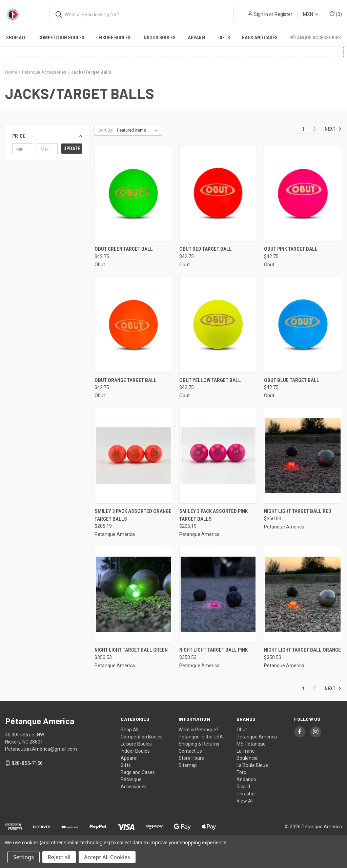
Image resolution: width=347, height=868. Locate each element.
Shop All (16, 38)
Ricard (243, 787)
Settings (24, 857)
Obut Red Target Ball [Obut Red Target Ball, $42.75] (206, 249)
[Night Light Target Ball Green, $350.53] (133, 594)
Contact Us (190, 751)
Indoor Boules (159, 38)
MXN (310, 14)
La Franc (246, 751)
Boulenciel (248, 758)
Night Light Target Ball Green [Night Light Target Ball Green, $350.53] (131, 650)
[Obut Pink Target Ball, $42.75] (303, 194)
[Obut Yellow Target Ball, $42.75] (218, 324)
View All (245, 801)
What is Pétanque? (199, 730)
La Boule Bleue (252, 765)
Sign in (261, 14)
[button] (47, 136)
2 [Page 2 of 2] (314, 129)
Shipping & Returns (199, 744)
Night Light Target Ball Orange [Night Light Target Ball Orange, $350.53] (302, 650)
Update (72, 149)
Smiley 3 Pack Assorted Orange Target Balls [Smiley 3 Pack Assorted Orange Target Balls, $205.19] (133, 515)
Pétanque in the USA (201, 737)
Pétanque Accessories (315, 38)
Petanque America (257, 737)
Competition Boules (61, 38)
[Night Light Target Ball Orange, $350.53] (303, 594)
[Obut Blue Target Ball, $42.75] (303, 324)
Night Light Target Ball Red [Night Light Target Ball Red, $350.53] (298, 511)
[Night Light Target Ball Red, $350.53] (303, 455)
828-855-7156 (27, 763)
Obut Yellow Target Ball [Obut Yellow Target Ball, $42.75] (210, 380)
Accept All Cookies (107, 857)
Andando (246, 779)
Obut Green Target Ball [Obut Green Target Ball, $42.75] (124, 249)
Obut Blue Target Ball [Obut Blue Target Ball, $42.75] (292, 380)
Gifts (224, 38)
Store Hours (191, 758)
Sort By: (106, 130)
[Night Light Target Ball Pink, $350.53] (218, 594)
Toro (241, 772)
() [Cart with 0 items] (336, 14)
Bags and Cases (260, 38)
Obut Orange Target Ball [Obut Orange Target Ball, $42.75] (126, 380)
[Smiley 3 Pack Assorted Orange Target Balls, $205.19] (133, 455)
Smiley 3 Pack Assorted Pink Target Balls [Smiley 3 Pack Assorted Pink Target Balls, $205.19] (213, 515)
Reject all (59, 857)
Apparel (197, 38)
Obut (242, 730)
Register (283, 14)
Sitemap (188, 765)
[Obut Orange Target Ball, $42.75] (133, 324)
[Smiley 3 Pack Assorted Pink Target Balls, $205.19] (218, 455)
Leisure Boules (113, 38)
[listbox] (139, 130)
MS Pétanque (251, 744)
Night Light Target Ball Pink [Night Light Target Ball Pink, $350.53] (213, 650)
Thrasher (246, 794)
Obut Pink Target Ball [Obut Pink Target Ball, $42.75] (291, 249)
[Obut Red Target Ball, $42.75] (218, 194)
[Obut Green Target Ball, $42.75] (133, 194)
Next (333, 129)
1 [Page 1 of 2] (303, 129)
